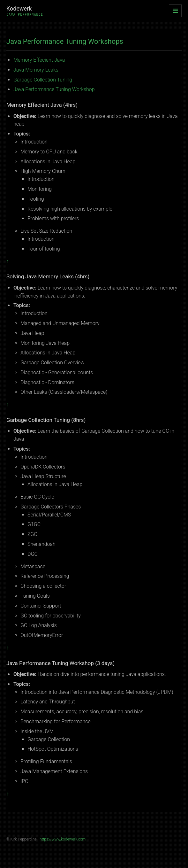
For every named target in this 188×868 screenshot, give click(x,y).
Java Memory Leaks (36, 70)
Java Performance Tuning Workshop (54, 89)
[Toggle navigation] (175, 11)
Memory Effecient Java (39, 60)
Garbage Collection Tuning (43, 80)
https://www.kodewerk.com (63, 839)
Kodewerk (25, 11)
